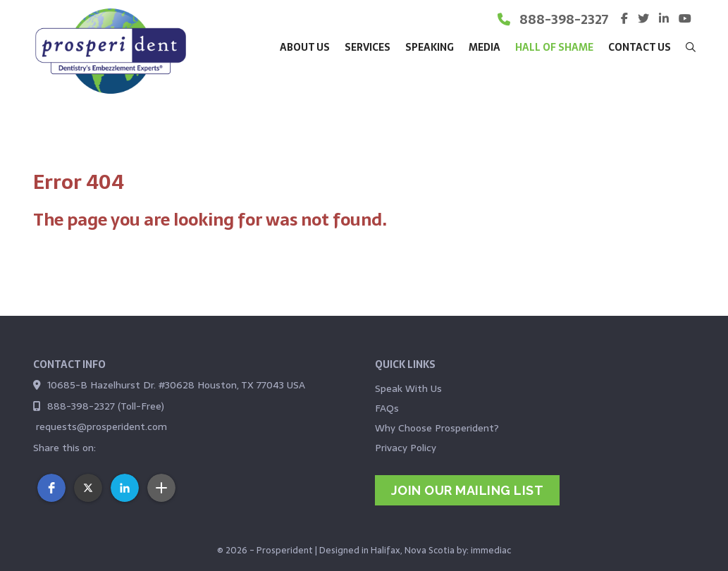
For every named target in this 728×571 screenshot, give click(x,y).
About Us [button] (305, 48)
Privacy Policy (406, 448)
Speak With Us (408, 388)
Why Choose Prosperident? (437, 428)
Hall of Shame (554, 48)
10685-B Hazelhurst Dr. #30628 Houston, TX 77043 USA (176, 385)
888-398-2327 (564, 19)
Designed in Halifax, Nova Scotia (387, 551)
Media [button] (485, 48)
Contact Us (640, 48)
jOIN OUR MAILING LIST (468, 490)
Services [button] (368, 48)
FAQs (387, 408)
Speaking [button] (430, 48)
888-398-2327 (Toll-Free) (106, 406)
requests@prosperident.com (101, 426)
